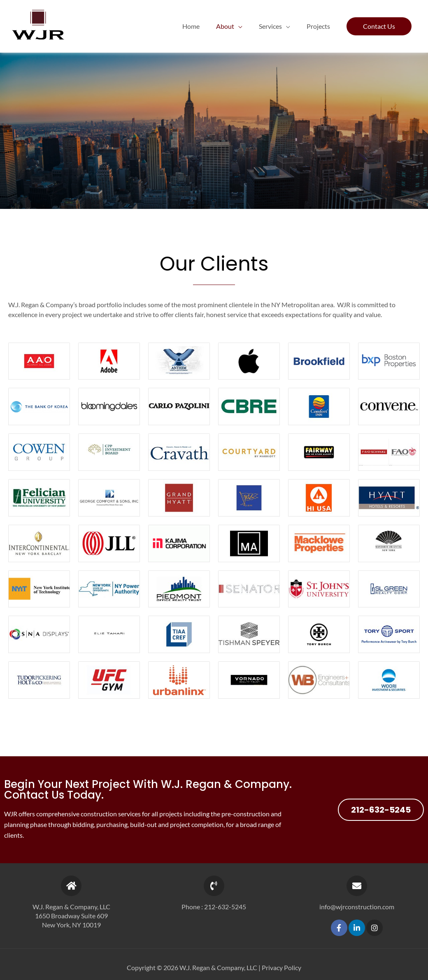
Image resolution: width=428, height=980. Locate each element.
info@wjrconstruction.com (357, 907)
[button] (379, 26)
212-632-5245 (225, 907)
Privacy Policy (281, 967)
